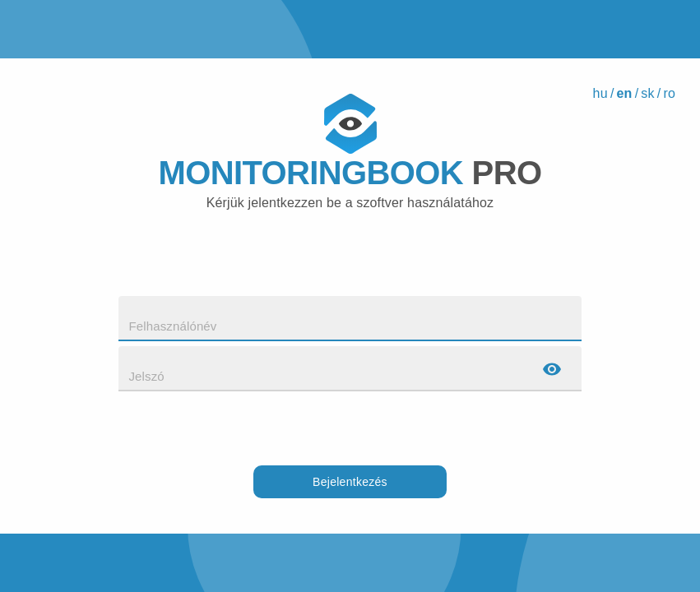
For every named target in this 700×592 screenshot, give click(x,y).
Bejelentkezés (350, 482)
